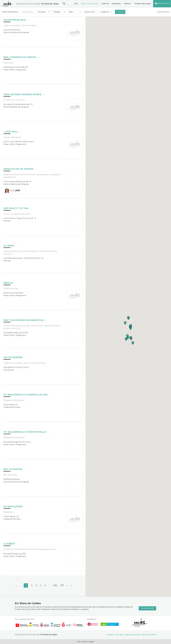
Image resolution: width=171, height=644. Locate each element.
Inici (76, 4)
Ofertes (105, 4)
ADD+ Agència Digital (85, 642)
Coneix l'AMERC (147, 608)
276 (55, 585)
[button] (126, 339)
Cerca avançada (10, 12)
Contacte (111, 635)
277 (62, 585)
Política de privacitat (132, 635)
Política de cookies (149, 635)
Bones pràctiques (143, 4)
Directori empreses (90, 4)
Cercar (120, 12)
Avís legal (119, 635)
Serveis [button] (127, 4)
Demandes (116, 4)
